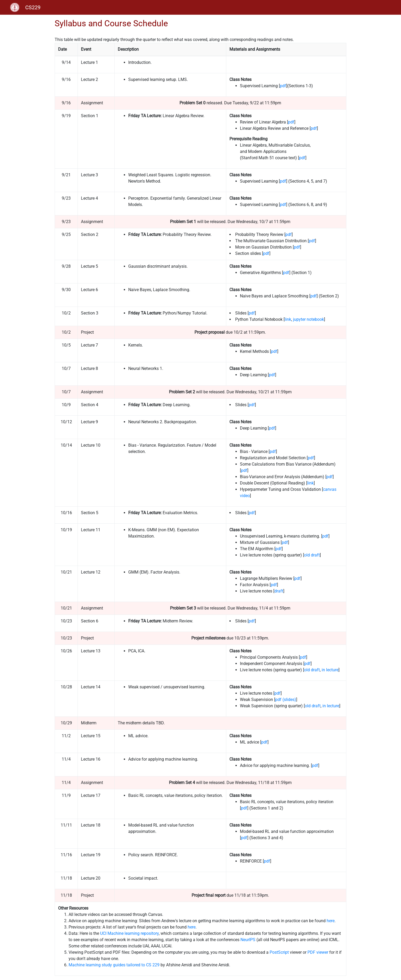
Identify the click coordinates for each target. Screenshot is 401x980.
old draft (312, 555)
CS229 (33, 7)
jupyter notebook (309, 319)
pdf (283, 86)
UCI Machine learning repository (129, 933)
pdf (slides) (286, 700)
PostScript (279, 952)
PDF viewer (318, 952)
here (331, 921)
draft (279, 591)
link (288, 319)
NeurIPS (248, 940)
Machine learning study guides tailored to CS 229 (114, 965)
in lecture (330, 670)
